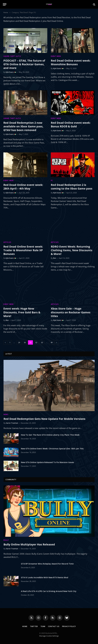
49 (52, 342)
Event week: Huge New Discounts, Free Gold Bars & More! (22, 312)
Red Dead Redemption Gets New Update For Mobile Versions (44, 419)
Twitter (34, 626)
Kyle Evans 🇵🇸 (11, 72)
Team (43, 626)
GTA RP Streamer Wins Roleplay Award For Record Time (47, 564)
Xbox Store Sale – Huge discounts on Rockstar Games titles (71, 312)
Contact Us (54, 626)
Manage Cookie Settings (49, 636)
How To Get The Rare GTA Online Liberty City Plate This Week (50, 435)
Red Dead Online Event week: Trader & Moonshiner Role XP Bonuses (23, 250)
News (6, 414)
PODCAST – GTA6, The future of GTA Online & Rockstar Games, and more (24, 64)
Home (25, 626)
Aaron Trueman (12, 423)
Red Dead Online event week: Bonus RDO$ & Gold (71, 125)
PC (52, 180)
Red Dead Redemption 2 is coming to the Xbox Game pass (72, 187)
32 (36, 342)
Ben (55, 258)
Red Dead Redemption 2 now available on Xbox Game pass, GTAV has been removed (23, 126)
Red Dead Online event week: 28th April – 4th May (23, 187)
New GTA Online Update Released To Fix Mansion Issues (47, 462)
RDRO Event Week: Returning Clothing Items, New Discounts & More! (72, 250)
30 (25, 342)
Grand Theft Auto (12, 56)
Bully (6, 540)
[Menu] (5, 4)
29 (19, 342)
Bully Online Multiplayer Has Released (29, 544)
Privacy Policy (69, 626)
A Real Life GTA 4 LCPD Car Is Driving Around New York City (49, 591)
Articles (7, 242)
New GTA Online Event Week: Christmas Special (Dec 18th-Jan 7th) (52, 449)
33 (42, 342)
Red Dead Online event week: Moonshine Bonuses (71, 62)
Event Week (56, 56)
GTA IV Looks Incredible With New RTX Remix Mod (45, 577)
